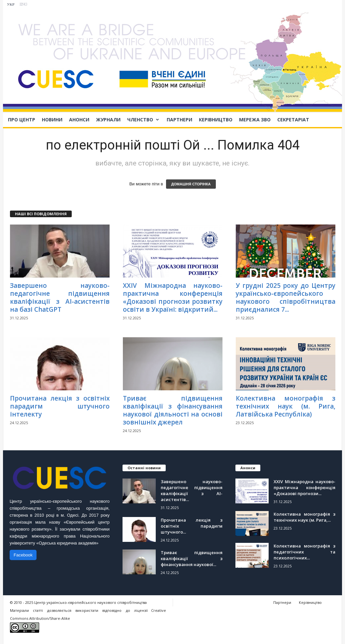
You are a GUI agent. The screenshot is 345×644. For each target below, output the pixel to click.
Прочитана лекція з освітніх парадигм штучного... (192, 526)
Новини (52, 120)
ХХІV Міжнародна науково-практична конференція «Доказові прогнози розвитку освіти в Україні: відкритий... (173, 297)
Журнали (108, 120)
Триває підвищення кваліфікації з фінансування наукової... (192, 558)
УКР (11, 5)
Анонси (79, 120)
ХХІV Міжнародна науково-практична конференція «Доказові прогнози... (304, 487)
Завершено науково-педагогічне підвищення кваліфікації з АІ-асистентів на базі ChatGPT (60, 297)
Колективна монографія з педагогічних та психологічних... (304, 552)
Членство (143, 120)
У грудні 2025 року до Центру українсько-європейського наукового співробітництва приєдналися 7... (286, 297)
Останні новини (144, 468)
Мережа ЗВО (255, 120)
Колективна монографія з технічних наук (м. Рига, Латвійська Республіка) (286, 406)
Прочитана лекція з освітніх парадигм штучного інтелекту (60, 406)
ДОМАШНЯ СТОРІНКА (191, 184)
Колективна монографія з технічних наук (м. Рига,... (304, 517)
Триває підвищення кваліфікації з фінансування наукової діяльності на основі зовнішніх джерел (173, 410)
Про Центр (22, 120)
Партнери (179, 120)
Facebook (23, 555)
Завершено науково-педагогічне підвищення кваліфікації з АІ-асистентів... (192, 490)
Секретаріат (293, 120)
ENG (23, 5)
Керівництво (216, 120)
